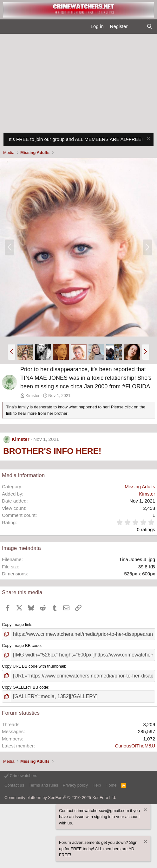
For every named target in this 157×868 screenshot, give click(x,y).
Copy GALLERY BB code (25, 687)
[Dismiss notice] (148, 139)
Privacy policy (75, 785)
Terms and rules (43, 785)
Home (111, 785)
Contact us (14, 785)
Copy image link (17, 625)
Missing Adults (140, 486)
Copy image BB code (21, 646)
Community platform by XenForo (60, 798)
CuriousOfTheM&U (135, 746)
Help (97, 785)
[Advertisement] (78, 81)
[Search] (150, 27)
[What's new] (137, 27)
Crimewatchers (21, 776)
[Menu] (7, 27)
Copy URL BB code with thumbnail (33, 666)
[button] (12, 352)
